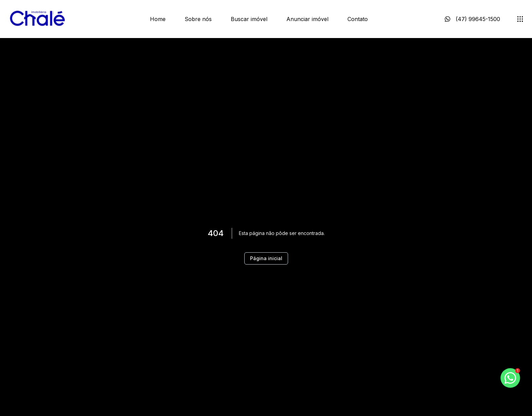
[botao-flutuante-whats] (510, 378)
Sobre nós (198, 19)
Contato (358, 19)
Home (158, 19)
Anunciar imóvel (307, 19)
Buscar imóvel (249, 19)
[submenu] (520, 19)
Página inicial (266, 258)
